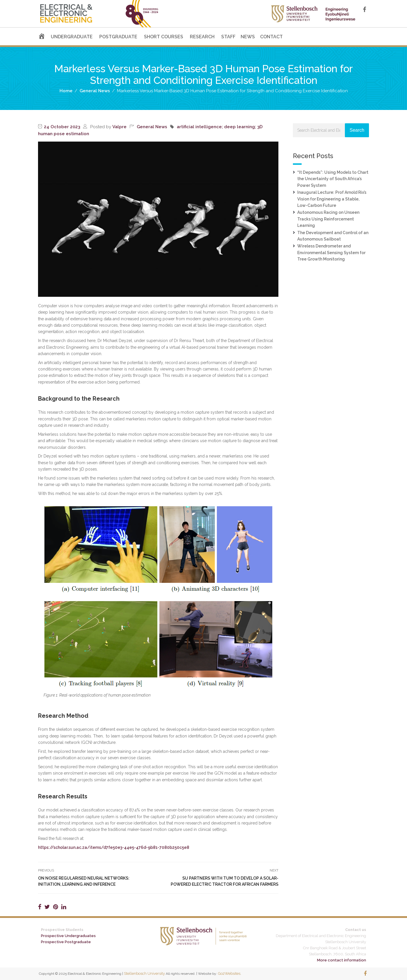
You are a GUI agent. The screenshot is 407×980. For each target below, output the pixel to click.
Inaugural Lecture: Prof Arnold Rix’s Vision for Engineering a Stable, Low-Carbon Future (332, 199)
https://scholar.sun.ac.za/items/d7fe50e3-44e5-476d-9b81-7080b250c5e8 (114, 847)
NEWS (248, 37)
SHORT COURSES (164, 37)
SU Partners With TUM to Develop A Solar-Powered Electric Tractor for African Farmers (225, 881)
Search (357, 130)
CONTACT (271, 37)
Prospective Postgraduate (66, 942)
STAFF (228, 37)
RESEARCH (202, 37)
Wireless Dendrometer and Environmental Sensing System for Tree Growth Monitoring (331, 253)
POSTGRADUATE (118, 37)
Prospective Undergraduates (68, 936)
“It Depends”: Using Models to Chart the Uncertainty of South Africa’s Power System (333, 179)
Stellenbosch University (144, 973)
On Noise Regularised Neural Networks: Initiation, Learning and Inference (84, 881)
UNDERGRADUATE (72, 37)
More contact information (342, 960)
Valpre (119, 127)
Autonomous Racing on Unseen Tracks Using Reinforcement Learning (328, 219)
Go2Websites (229, 973)
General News (152, 127)
